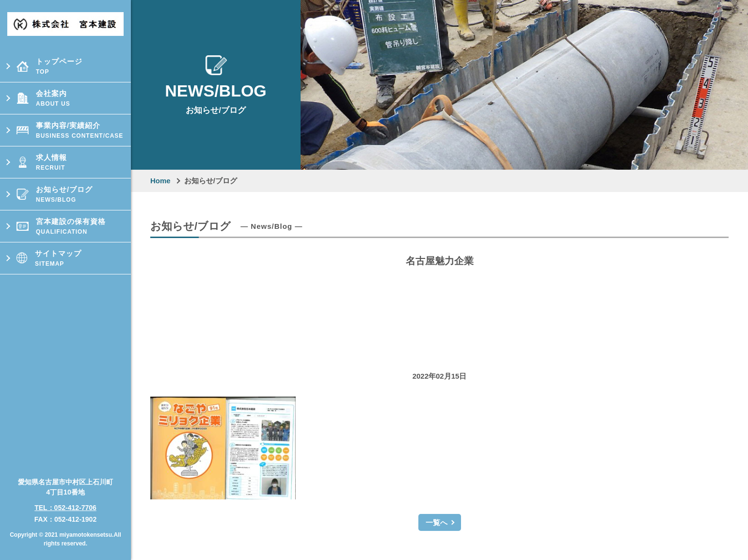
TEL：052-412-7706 (65, 504)
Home (160, 181)
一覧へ (437, 522)
